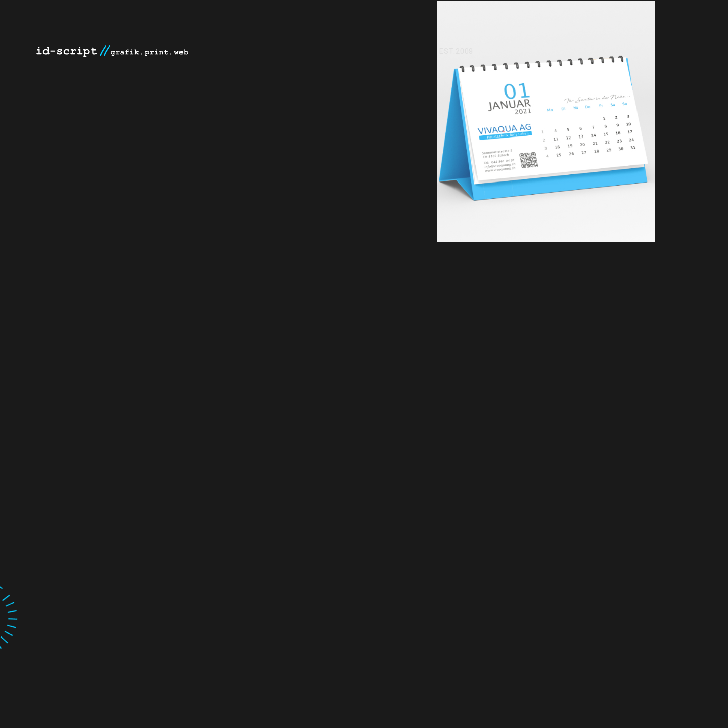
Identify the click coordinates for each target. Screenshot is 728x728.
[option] (619, 121)
